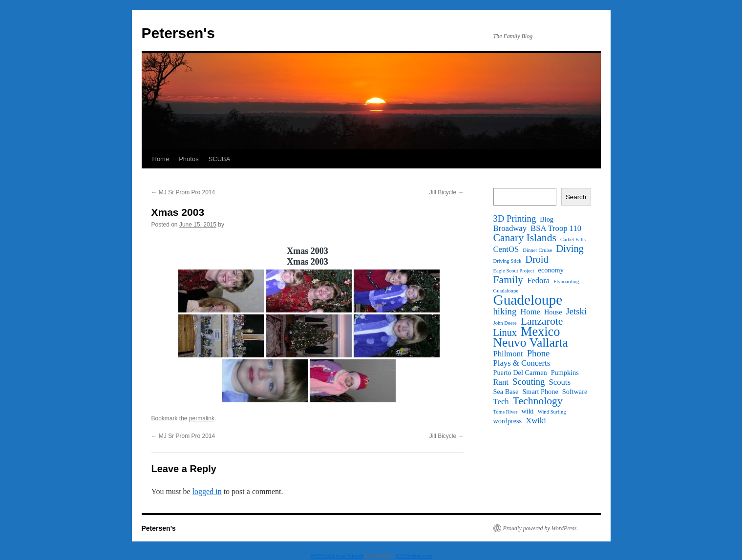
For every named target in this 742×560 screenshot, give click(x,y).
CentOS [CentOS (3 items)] (506, 249)
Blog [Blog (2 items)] (547, 219)
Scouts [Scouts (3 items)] (559, 382)
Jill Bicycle (447, 192)
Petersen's (179, 33)
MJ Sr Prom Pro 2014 (183, 192)
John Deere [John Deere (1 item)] (505, 323)
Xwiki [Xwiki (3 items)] (536, 421)
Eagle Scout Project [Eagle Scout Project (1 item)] (514, 271)
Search (576, 197)
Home (161, 159)
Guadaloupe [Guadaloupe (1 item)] (506, 291)
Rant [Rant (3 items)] (501, 382)
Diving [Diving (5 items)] (570, 249)
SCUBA (220, 159)
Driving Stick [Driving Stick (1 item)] (508, 261)
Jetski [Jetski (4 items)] (576, 311)
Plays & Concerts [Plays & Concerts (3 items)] (522, 363)
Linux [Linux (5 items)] (505, 332)
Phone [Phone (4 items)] (539, 353)
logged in (207, 491)
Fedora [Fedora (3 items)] (538, 281)
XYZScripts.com (413, 556)
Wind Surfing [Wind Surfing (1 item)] (552, 412)
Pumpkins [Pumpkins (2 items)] (565, 373)
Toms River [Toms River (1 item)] (506, 412)
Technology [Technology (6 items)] (538, 401)
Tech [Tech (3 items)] (501, 402)
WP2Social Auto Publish (337, 556)
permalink (202, 418)
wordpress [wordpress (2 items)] (508, 421)
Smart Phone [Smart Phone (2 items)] (540, 392)
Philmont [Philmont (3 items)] (508, 354)
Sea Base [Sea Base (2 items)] (506, 392)
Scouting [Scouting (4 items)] (529, 382)
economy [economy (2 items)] (551, 270)
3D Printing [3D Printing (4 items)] (515, 219)
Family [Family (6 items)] (508, 280)
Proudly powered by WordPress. (541, 528)
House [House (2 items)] (553, 312)
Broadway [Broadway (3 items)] (510, 228)
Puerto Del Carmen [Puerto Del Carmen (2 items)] (520, 373)
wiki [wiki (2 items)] (527, 411)
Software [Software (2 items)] (575, 392)
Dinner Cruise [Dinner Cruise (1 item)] (537, 250)
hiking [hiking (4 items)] (505, 311)
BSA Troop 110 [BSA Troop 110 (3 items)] (556, 228)
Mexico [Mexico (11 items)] (540, 332)
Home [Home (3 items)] (530, 312)
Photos (189, 159)
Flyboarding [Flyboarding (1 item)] (566, 281)
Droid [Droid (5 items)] (537, 259)
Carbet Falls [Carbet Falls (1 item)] (573, 239)
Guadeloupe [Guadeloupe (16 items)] (528, 300)
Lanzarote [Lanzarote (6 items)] (542, 321)
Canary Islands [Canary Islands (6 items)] (525, 238)
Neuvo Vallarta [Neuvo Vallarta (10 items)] (531, 343)
